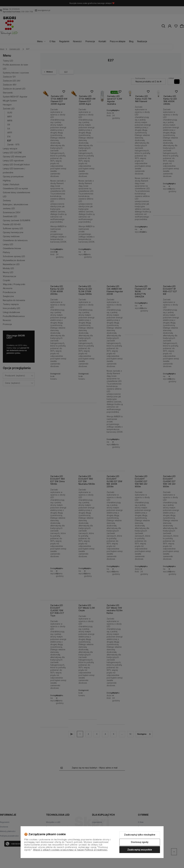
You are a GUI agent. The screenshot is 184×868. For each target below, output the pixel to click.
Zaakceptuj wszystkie (140, 850)
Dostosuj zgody (140, 842)
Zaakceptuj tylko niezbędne (140, 835)
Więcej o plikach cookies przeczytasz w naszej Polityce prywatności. (70, 850)
